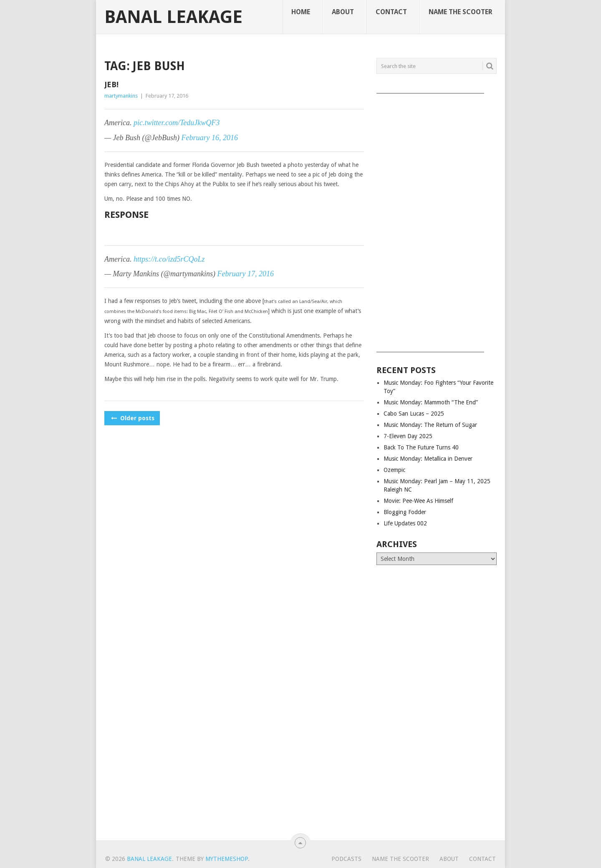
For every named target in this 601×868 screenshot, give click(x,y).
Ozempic (394, 470)
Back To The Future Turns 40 (421, 447)
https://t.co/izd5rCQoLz (169, 259)
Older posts (132, 418)
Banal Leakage (173, 17)
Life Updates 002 (405, 523)
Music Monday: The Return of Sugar (430, 425)
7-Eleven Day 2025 (408, 436)
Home (301, 12)
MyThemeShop (227, 859)
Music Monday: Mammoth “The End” (431, 402)
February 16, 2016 (210, 138)
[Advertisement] (437, 220)
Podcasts (346, 859)
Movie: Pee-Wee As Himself (418, 501)
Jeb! (111, 85)
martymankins (121, 96)
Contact (391, 12)
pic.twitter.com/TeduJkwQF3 (177, 123)
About (343, 12)
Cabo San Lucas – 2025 (414, 414)
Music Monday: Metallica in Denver (428, 459)
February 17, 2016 (246, 274)
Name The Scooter (461, 12)
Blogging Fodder (405, 512)
